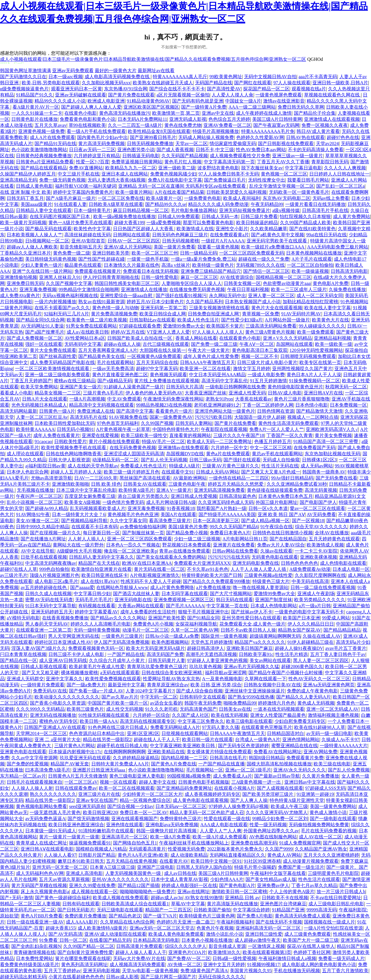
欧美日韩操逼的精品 (257, 223)
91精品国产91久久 (34, 95)
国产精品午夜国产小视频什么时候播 (285, 673)
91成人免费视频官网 (300, 843)
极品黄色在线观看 (83, 265)
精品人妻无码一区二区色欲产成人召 (207, 812)
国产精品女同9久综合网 (40, 320)
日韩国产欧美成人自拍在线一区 (140, 338)
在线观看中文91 (178, 472)
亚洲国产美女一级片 (81, 387)
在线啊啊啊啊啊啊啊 (125, 752)
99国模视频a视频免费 (189, 776)
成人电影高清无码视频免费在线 (118, 77)
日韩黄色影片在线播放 (34, 119)
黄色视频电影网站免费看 (41, 806)
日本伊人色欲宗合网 (28, 472)
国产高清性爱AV (224, 89)
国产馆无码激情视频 (88, 819)
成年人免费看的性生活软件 (148, 612)
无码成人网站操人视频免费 (206, 137)
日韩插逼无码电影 (141, 156)
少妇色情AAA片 (227, 879)
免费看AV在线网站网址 (278, 752)
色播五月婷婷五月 (273, 441)
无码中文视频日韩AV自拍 (270, 77)
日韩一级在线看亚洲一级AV (35, 922)
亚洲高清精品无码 (19, 180)
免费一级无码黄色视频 (62, 180)
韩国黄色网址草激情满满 (26, 71)
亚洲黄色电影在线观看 (23, 752)
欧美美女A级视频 (82, 502)
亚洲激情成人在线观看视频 (332, 119)
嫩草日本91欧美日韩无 (81, 861)
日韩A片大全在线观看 (45, 399)
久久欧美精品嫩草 (269, 229)
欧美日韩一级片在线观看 (208, 739)
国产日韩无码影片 (76, 910)
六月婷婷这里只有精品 (97, 156)
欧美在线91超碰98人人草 (320, 727)
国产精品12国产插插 (139, 885)
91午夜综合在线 (277, 527)
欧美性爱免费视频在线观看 (113, 679)
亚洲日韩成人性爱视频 (194, 496)
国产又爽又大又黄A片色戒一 (271, 472)
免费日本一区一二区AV (144, 812)
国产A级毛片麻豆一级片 (71, 198)
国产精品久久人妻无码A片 (303, 697)
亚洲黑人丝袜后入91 (60, 277)
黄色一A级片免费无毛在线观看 (80, 223)
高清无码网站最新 (19, 411)
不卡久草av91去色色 (208, 569)
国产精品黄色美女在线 (101, 356)
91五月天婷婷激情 (268, 381)
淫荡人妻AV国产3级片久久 (39, 648)
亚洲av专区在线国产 (97, 800)
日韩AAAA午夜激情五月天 (208, 362)
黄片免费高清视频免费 (114, 314)
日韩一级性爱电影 (160, 277)
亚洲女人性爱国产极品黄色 (278, 715)
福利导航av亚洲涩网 (226, 673)
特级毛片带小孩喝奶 (255, 867)
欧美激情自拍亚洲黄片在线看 (101, 569)
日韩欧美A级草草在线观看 (116, 204)
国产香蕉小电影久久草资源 (58, 703)
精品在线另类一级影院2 (107, 739)
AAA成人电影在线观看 (224, 825)
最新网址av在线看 (156, 71)
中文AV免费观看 (124, 399)
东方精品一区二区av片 (23, 776)
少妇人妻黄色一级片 (41, 265)
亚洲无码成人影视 (188, 119)
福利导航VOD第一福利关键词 (86, 186)
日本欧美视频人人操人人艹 (34, 235)
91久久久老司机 (161, 709)
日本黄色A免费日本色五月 (285, 496)
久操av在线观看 (276, 551)
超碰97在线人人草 (19, 569)
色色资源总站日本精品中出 (97, 733)
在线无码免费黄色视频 (133, 448)
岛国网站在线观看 (294, 344)
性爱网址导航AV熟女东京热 (171, 679)
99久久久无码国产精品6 (234, 527)
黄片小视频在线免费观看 (114, 441)
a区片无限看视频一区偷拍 (183, 95)
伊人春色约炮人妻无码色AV (154, 393)
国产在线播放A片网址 (43, 539)
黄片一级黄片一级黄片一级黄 (69, 837)
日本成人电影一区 (351, 569)
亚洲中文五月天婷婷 (224, 965)
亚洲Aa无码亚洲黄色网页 (329, 685)
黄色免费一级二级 (72, 253)
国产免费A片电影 (255, 916)
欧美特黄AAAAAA (35, 429)
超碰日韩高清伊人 (205, 648)
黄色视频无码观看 (168, 375)
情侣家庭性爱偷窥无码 (233, 143)
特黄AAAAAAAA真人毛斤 (180, 77)
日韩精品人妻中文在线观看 (44, 210)
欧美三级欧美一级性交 (144, 435)
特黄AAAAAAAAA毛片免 (268, 131)
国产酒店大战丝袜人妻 (136, 594)
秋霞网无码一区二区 (346, 387)
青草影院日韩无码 (330, 162)
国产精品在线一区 (19, 660)
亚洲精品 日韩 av (242, 898)
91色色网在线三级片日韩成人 (118, 727)
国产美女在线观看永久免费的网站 (171, 557)
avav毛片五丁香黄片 (346, 648)
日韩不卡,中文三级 (215, 150)
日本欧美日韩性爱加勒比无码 (65, 423)
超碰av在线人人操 (122, 344)
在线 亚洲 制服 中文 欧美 (26, 192)
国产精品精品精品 (342, 630)
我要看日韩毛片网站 (308, 180)
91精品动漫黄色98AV (149, 101)
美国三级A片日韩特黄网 (277, 119)
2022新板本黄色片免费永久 (235, 849)
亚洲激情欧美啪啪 (70, 484)
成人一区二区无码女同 (320, 296)
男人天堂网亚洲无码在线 (74, 636)
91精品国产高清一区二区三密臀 (326, 441)
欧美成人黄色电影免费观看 (176, 934)
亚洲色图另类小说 (136, 150)
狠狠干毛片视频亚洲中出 (203, 612)
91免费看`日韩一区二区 (63, 940)
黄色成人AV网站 (284, 855)
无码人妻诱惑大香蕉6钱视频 (117, 180)
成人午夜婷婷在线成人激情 (264, 113)
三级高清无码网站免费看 (271, 326)
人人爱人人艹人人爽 (221, 831)
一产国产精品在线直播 (221, 764)
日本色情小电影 (312, 405)
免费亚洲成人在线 (96, 411)
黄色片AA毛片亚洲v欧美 (143, 855)
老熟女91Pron (219, 399)
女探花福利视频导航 (196, 624)
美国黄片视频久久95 (251, 971)
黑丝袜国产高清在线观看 (145, 478)
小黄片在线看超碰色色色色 (76, 977)
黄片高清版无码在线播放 (232, 904)
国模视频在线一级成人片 (330, 922)
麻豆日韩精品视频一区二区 (141, 210)
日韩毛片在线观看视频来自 (34, 782)
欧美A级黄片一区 (164, 198)
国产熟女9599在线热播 (251, 697)
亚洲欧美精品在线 (166, 752)
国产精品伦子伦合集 (315, 113)
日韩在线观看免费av (76, 788)
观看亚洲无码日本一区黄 (77, 89)
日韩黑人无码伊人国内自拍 (204, 867)
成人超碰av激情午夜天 (258, 940)
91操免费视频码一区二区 (314, 381)
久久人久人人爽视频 (345, 168)
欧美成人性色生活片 (198, 320)
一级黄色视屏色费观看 (279, 95)
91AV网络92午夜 (33, 514)
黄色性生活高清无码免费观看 (288, 423)
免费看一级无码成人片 (341, 958)
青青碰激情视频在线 (34, 952)
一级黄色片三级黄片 (122, 636)
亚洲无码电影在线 (133, 600)
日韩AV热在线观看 (305, 137)
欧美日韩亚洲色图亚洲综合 (76, 825)
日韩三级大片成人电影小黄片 (267, 362)
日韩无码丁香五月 (25, 198)
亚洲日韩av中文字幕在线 (310, 782)
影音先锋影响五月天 (81, 247)
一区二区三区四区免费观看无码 (252, 253)
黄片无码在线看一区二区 (159, 569)
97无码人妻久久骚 (221, 727)
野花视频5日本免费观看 (187, 545)
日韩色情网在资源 (276, 411)
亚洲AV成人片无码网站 (128, 247)
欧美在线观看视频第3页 (267, 952)
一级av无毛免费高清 (113, 369)
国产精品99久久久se (166, 204)
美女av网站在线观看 (270, 660)
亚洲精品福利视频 (332, 338)
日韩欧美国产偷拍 (212, 910)
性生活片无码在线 (280, 466)
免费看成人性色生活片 (143, 466)
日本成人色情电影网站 (274, 606)
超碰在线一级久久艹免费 (264, 259)
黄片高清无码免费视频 (101, 143)
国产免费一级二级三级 (214, 344)
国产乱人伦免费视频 (349, 770)
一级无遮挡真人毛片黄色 (55, 812)
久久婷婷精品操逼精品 (136, 758)
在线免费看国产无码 (314, 448)
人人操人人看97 (60, 855)
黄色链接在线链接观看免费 (275, 490)
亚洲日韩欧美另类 (111, 253)
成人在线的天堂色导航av (93, 466)
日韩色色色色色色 (299, 563)
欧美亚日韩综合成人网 (163, 314)
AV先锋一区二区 (184, 965)
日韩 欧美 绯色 (106, 484)
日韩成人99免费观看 (179, 216)
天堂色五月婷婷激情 (212, 642)
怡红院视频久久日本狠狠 (305, 216)
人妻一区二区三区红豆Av (42, 417)
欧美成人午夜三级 (289, 806)
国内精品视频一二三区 (184, 758)
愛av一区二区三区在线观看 (318, 508)
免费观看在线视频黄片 (98, 271)
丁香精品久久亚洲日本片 (26, 253)
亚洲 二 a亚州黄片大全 (58, 739)
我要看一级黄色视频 (218, 247)
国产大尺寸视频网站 (231, 594)
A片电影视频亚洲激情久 (155, 575)
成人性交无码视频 (125, 709)
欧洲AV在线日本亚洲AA (147, 563)
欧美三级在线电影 (332, 764)
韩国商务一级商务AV (324, 472)
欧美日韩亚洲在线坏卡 (105, 575)
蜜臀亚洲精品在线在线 (294, 746)
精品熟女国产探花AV (300, 630)
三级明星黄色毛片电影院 (333, 873)
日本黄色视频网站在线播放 (314, 253)
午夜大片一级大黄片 (209, 350)
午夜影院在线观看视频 (224, 429)
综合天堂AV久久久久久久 (321, 527)
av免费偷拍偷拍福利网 (143, 527)
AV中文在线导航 (38, 551)
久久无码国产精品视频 (185, 156)
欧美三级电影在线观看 (249, 721)
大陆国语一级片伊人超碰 (260, 417)
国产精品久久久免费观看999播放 (217, 581)
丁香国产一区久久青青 (290, 435)
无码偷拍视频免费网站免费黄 (319, 825)
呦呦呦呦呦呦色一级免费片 (148, 892)
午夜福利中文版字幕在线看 (278, 873)
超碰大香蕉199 (129, 223)
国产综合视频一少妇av (130, 806)
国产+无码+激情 (17, 898)
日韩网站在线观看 (132, 235)
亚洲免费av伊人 (273, 885)
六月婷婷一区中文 (229, 448)
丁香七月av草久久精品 (314, 885)
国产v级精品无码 (115, 381)
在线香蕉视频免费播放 (65, 618)
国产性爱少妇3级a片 (242, 320)
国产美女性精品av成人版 (271, 879)
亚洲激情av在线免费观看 (183, 448)
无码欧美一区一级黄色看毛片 (299, 192)
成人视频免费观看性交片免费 (240, 156)
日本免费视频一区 (348, 405)
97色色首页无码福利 (118, 423)
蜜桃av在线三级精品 (75, 381)
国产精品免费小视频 (187, 533)
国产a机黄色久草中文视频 (278, 235)
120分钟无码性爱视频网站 (316, 350)
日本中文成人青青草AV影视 (180, 879)
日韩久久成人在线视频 (48, 594)
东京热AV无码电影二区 (287, 198)
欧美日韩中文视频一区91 (216, 861)
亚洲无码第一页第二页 (164, 308)
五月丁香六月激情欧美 (345, 971)
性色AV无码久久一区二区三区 (319, 679)
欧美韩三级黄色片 (85, 709)
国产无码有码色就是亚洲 (198, 101)
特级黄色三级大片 (271, 581)
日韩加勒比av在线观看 (152, 320)
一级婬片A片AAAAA (223, 241)
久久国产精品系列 (204, 302)
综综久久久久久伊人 (185, 946)
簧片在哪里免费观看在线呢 (83, 958)
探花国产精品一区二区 (266, 89)
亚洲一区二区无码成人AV (333, 709)
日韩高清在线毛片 (228, 758)
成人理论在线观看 (25, 454)
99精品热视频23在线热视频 (164, 405)
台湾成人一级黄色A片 (258, 739)
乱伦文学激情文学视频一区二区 (282, 186)
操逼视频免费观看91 (90, 843)
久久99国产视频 (157, 423)
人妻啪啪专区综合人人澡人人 (192, 283)
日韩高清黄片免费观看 (139, 946)
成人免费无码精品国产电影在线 (62, 362)
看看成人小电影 (16, 393)
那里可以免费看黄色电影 (208, 223)
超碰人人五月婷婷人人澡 (76, 472)
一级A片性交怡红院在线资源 (333, 928)
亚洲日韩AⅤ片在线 (323, 393)
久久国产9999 (279, 849)
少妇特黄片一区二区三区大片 (152, 794)
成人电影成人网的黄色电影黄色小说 (319, 965)
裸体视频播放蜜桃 (79, 673)
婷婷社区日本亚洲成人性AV (63, 642)
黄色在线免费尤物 (183, 125)
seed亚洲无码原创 (87, 806)
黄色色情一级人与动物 (115, 308)
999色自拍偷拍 (54, 569)
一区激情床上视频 (266, 946)
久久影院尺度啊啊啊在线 (320, 575)
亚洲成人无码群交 (25, 679)
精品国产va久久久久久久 (260, 642)
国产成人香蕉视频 (175, 150)
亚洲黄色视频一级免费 (41, 131)
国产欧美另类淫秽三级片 (268, 794)
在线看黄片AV (174, 861)
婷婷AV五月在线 (128, 332)
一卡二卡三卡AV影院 (316, 551)
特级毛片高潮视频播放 (216, 131)
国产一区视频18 (308, 521)
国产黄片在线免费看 (235, 423)
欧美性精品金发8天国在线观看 (159, 131)
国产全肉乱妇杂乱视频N (36, 946)
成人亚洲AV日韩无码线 (63, 660)
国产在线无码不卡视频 (279, 922)
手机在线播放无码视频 (297, 971)
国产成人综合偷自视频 (199, 691)
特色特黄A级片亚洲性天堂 (297, 800)
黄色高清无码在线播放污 (125, 113)
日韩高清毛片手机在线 (325, 210)
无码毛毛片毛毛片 (94, 600)
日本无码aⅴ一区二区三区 (181, 806)
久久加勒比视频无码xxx (106, 83)
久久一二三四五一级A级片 (135, 125)
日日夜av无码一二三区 (92, 150)
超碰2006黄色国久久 (302, 667)
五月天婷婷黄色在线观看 (334, 539)
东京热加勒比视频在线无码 (332, 454)
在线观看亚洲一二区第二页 (44, 630)
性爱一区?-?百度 (93, 162)
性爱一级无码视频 (268, 825)
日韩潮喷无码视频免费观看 (308, 356)
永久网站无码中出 (228, 296)
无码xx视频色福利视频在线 (70, 296)
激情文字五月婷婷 (252, 369)
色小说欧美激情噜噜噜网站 (39, 150)
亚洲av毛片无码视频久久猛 (251, 667)
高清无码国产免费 (165, 654)
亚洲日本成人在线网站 (125, 174)
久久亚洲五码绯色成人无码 (226, 502)
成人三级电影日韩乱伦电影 (336, 904)
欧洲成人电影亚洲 (106, 101)
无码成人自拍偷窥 (281, 460)
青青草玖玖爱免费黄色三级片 (157, 667)
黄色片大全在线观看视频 (277, 308)
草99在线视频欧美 (87, 125)
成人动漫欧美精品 (189, 855)
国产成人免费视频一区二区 (34, 338)
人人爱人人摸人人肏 (232, 95)
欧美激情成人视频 (325, 545)
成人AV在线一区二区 (320, 837)
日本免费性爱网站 (34, 958)
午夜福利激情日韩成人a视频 (287, 958)
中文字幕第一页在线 (227, 606)
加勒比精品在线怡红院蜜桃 (310, 302)
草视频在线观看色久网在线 (332, 95)
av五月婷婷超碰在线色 (44, 587)
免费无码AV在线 (50, 691)
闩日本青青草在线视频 (23, 654)
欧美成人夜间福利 (242, 198)
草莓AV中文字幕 (188, 904)
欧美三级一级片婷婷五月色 (132, 472)
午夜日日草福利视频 (248, 289)
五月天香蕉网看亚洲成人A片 (108, 350)
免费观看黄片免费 (305, 758)
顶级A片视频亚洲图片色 (54, 575)
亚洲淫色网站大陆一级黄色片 (225, 411)
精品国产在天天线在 (99, 563)
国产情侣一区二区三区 (266, 271)
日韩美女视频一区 (242, 283)
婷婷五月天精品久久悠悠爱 (236, 484)
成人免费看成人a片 (233, 776)
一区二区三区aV (81, 782)
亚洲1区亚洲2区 (143, 733)
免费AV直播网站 (86, 168)
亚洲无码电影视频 (101, 971)
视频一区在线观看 (118, 782)
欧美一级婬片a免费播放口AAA (273, 247)
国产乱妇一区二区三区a (340, 186)
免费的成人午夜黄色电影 (312, 691)
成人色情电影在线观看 (343, 563)
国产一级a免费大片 (86, 685)
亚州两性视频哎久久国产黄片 (302, 369)
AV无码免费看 (321, 514)
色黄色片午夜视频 (215, 928)
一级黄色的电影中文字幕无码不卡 (309, 612)
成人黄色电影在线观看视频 (201, 800)
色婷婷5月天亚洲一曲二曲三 (185, 922)
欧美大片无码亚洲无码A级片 (156, 648)
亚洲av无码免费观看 (73, 71)
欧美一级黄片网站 (134, 192)
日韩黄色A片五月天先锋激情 (78, 776)
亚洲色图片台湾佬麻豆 (283, 904)
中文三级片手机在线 (79, 174)
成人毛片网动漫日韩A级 (171, 502)
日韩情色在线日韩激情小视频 (283, 533)
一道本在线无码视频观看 (279, 709)
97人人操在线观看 (292, 83)
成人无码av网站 (317, 466)
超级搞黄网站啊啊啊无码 (275, 636)
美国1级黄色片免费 (188, 527)
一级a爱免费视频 (164, 223)
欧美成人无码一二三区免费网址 (219, 441)
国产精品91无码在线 (55, 143)
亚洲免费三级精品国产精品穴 (211, 271)
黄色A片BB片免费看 (42, 916)
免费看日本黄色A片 (230, 533)
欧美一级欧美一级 (334, 344)
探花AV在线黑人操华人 (311, 946)
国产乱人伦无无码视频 (164, 460)
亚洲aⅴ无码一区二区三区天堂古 (162, 928)
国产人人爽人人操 (249, 800)
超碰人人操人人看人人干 (141, 952)
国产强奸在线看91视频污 (181, 296)
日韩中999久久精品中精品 (43, 527)
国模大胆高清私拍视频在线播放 (279, 764)
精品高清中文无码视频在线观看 (101, 405)
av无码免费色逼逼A (45, 819)
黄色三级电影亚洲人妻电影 (137, 776)
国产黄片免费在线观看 (131, 95)
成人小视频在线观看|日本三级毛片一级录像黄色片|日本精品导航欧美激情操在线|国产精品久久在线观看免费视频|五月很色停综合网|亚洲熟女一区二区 (153, 59)
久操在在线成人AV (322, 636)
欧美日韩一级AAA (99, 721)
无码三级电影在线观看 (120, 910)
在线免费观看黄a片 (229, 235)
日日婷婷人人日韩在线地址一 (339, 174)
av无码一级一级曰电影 (329, 733)
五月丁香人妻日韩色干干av (338, 654)
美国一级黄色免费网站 (333, 806)
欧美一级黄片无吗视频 (23, 223)
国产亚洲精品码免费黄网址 (184, 788)
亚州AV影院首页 (88, 241)
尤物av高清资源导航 (51, 478)
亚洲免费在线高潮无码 (254, 843)
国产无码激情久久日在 (23, 77)
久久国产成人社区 (190, 715)
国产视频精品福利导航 (84, 521)
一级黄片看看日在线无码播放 (315, 204)
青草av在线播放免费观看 (184, 551)
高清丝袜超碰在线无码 (88, 235)
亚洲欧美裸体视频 (319, 557)
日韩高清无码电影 (349, 271)
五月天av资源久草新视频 (64, 879)
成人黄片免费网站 (352, 216)
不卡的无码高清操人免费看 (316, 150)
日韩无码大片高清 (185, 387)
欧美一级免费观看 (316, 332)
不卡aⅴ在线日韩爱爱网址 (336, 898)
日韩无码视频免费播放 (150, 143)
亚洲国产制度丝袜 (274, 600)
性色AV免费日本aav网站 (261, 150)
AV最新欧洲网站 (190, 478)
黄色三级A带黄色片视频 (270, 332)
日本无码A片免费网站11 (142, 119)
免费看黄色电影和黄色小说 (88, 119)
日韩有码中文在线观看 (203, 697)
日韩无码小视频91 (75, 429)
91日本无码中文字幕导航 (51, 606)
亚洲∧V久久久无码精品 (287, 338)
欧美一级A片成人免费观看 (220, 837)
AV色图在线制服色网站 (273, 837)
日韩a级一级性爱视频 (234, 958)
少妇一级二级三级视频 (197, 539)
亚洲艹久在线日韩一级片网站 (42, 271)
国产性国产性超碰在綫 (101, 259)
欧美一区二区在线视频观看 (127, 788)
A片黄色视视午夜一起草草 (123, 429)
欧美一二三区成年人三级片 (299, 289)
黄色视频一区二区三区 (284, 174)
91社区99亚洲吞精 (262, 861)
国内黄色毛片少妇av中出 (102, 137)
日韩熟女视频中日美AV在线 (272, 685)
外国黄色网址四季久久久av (271, 831)
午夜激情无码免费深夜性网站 (173, 399)
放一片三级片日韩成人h (341, 892)
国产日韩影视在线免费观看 (286, 143)
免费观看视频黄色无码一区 (96, 648)
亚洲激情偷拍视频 (19, 277)
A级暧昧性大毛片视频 (79, 551)
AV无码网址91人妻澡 (42, 326)
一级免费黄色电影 (203, 198)
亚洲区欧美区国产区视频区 (151, 107)
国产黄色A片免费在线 (174, 764)
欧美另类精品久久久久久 (320, 600)
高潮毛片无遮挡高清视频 (211, 654)
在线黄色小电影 (81, 113)
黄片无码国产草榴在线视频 (39, 885)
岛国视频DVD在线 (185, 454)
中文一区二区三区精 (271, 448)
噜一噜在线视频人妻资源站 (261, 587)
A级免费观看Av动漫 (310, 569)
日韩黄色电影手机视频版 (204, 782)
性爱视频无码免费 (186, 849)
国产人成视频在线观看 (280, 788)
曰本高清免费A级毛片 (48, 770)
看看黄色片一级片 (174, 411)
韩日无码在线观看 (234, 600)
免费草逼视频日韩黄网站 (137, 162)
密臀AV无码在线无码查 (49, 600)
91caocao (43, 441)
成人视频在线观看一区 (94, 892)
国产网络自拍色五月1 (135, 843)
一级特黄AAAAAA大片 (344, 746)
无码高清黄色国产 (198, 709)
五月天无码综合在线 (157, 362)
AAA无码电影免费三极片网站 (338, 247)
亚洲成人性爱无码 (247, 393)
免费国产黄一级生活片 (301, 867)
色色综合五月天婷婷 (229, 119)
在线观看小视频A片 (234, 788)
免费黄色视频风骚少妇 (173, 174)
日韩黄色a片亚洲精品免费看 (45, 162)
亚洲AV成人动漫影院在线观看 (115, 934)
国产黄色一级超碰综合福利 (63, 898)
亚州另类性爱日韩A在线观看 (251, 618)
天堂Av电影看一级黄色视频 (150, 971)
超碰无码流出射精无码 (23, 977)
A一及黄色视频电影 (222, 679)
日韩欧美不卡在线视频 (285, 898)
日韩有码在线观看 (81, 904)
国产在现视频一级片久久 (55, 533)
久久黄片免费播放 (321, 776)
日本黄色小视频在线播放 (207, 940)
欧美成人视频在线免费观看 (121, 898)
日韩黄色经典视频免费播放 (44, 156)
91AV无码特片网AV (301, 314)
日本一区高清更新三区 (216, 521)
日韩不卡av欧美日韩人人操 (248, 630)
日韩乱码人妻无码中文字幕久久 (101, 557)
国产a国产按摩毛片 (45, 332)
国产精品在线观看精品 (44, 168)
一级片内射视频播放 (55, 302)
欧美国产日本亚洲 (301, 618)
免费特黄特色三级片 (181, 819)
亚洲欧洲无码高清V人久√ (332, 429)
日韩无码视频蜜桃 (181, 241)
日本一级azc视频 (65, 77)
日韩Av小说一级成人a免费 (172, 636)
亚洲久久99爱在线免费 (92, 885)
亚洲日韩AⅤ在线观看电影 (47, 849)
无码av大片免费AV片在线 (139, 958)
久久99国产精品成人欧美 (305, 223)
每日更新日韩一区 (101, 533)
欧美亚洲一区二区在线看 (205, 369)
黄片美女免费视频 (333, 435)
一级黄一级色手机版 (148, 259)
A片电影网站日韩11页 (245, 539)
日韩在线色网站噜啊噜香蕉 (74, 454)
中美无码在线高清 (310, 581)
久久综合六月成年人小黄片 (117, 660)
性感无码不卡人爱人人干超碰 (151, 581)
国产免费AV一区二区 (189, 958)
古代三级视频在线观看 (166, 344)
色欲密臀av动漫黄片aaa (287, 283)
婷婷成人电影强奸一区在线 (189, 885)
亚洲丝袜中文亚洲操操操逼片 (255, 691)
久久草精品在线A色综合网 (127, 922)
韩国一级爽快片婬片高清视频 (167, 831)
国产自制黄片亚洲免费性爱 (85, 952)
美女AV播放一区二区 (38, 521)
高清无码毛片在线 (88, 417)
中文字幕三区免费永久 (201, 721)
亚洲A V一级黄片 (174, 490)
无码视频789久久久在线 (260, 265)
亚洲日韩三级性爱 (264, 934)
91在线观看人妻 (70, 204)
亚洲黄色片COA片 (187, 952)
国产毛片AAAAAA (185, 606)
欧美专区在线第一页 (320, 362)
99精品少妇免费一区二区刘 (280, 819)
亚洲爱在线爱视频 (100, 435)
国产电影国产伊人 (318, 502)
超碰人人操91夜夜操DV (299, 648)
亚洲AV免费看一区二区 (227, 125)
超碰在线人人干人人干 (157, 739)
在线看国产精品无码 (110, 940)
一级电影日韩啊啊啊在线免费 (235, 387)
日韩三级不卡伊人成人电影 (77, 654)
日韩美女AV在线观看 (145, 484)
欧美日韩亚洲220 (100, 812)
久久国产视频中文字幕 (69, 283)
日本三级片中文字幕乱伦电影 (86, 490)
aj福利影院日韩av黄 (45, 466)
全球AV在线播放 (332, 533)
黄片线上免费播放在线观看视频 (167, 381)
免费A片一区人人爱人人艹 (277, 429)
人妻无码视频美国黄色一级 (134, 873)
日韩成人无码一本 (220, 216)
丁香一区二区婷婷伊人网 (268, 405)
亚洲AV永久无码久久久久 (300, 770)
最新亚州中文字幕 (126, 685)
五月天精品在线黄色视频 (132, 861)
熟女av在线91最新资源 (101, 302)
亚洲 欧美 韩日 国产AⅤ (281, 514)
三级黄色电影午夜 (187, 484)
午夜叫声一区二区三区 (39, 496)
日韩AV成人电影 (285, 393)
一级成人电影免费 (266, 375)
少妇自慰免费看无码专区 (300, 721)
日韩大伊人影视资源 (69, 460)
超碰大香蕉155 (61, 928)
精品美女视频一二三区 (58, 393)
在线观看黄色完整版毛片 (267, 727)
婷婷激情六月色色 (277, 703)
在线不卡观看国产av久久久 (62, 308)
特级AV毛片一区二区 (163, 441)
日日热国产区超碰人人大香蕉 (144, 229)
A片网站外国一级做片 (287, 320)
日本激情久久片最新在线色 (132, 265)
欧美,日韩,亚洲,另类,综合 (216, 685)
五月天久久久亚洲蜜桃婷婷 (331, 855)
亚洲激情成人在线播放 (144, 289)
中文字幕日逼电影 (303, 168)
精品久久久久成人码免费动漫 (218, 204)
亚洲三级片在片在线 (99, 794)
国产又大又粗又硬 (40, 673)
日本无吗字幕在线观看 (185, 594)
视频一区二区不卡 (260, 356)
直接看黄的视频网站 (190, 435)
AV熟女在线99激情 (204, 898)
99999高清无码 (322, 910)
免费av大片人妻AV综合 (281, 545)
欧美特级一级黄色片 (213, 265)
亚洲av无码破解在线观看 (80, 95)
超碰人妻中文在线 (157, 782)
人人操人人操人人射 (32, 788)
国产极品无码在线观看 (48, 229)
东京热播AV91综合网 (126, 89)
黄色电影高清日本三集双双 (260, 350)
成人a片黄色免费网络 (172, 587)
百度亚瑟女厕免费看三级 (90, 496)
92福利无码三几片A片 (66, 314)
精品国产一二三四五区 (168, 910)
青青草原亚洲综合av (168, 685)
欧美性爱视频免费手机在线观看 (74, 448)
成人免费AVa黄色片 (20, 296)
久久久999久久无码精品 (40, 709)
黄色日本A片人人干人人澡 (314, 375)
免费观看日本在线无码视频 (151, 271)
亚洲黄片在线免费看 (234, 545)
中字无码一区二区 (159, 697)
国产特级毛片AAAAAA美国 (227, 514)
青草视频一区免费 (261, 314)
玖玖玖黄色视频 (205, 667)
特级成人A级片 (185, 466)
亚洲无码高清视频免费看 (219, 490)
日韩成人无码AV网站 (218, 472)
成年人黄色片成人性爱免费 (211, 356)
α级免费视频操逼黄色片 (24, 89)
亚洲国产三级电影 (156, 867)
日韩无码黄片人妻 (167, 660)
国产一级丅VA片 (160, 916)
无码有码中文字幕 (83, 344)
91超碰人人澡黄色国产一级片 (134, 387)
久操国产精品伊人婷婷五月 (28, 174)
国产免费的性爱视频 (28, 764)
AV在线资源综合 (237, 277)
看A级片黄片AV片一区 (36, 107)
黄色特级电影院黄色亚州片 (295, 387)
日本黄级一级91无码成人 (51, 831)
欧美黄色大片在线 (330, 320)
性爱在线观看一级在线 (227, 819)
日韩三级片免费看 (259, 216)
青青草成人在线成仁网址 (41, 843)
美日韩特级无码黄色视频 (51, 259)
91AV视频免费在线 (128, 417)
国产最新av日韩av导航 (277, 776)
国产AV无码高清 (65, 934)
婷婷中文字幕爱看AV (96, 612)
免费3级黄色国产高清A (204, 971)
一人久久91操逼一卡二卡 (37, 113)
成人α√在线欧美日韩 (88, 332)
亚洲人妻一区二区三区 (271, 296)
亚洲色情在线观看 (125, 825)
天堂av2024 (327, 143)
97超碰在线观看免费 (140, 326)
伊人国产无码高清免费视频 (121, 642)
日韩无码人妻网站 (194, 423)
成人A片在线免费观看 (52, 137)
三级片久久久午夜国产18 (239, 435)
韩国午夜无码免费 (203, 703)
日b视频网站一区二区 (47, 241)
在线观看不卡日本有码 (94, 527)
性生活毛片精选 (292, 654)
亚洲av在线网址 (193, 892)
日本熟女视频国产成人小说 (253, 302)
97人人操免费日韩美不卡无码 (229, 174)
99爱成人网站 (336, 618)
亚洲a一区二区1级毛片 (248, 770)
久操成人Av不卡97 (340, 739)
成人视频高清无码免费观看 (137, 965)
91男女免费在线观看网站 (91, 326)
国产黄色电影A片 (237, 885)
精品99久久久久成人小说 (60, 101)
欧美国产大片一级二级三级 (311, 940)
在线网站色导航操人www (122, 587)
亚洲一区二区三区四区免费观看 (139, 539)
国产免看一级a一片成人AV (96, 691)
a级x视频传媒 (286, 210)
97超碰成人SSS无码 (325, 788)
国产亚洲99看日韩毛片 (153, 137)
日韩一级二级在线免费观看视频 (323, 587)
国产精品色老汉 (125, 916)
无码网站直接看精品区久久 (237, 855)
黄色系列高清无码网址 (84, 965)
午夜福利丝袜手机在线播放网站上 (194, 843)
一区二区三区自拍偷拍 (310, 265)
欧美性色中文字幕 (92, 229)
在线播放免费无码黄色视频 (197, 289)
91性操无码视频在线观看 (104, 715)
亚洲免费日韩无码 (25, 283)
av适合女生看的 (166, 703)
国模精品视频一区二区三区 (283, 277)
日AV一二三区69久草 (96, 478)
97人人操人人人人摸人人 (218, 332)
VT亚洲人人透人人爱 (168, 332)
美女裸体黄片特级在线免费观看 (219, 752)
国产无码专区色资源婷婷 (243, 746)
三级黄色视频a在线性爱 (268, 575)
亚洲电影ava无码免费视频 (172, 825)
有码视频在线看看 (97, 606)
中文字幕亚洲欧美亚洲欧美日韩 (183, 746)
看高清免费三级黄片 (170, 521)
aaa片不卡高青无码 (318, 77)
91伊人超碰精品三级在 (310, 642)
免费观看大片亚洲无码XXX (202, 563)
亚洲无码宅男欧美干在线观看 (277, 241)
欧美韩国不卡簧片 (225, 326)
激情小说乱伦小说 (225, 934)
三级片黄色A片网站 (74, 746)
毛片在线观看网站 (115, 362)
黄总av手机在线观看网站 (277, 454)
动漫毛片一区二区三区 (146, 630)
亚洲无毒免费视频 (38, 289)
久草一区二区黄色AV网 (195, 630)
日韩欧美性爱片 (70, 441)
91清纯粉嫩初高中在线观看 (106, 831)
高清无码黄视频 (321, 490)
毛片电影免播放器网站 (194, 210)
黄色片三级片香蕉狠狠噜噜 (302, 399)
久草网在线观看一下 (265, 679)
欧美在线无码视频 (230, 715)
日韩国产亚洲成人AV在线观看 (55, 727)
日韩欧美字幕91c (256, 654)
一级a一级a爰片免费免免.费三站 (203, 259)
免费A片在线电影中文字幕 (175, 180)
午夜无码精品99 (267, 204)
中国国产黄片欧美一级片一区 (118, 703)
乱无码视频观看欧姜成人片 (98, 508)
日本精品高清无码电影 (156, 940)
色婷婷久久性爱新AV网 (260, 137)
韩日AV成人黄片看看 (318, 131)
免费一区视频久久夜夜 (325, 125)
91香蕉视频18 (181, 508)
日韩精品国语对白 (285, 733)
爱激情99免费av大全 (184, 326)
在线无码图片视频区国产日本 (60, 216)
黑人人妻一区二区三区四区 (321, 660)
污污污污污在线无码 (229, 557)
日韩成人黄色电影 (34, 186)
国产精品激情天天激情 (319, 411)
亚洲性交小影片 (232, 229)
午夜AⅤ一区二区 (257, 344)
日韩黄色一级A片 (57, 411)
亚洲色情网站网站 (301, 739)
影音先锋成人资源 (227, 946)
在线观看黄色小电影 (240, 338)
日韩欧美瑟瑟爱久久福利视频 (237, 192)
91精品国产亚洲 (288, 910)
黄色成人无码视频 (316, 703)
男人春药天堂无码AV (47, 624)
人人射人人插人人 (86, 539)
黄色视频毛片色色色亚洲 (133, 514)
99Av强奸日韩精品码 (292, 478)
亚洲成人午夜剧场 (316, 594)
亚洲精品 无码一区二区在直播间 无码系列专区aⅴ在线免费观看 (183, 186)
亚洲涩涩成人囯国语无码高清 (134, 454)
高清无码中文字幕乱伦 (225, 381)
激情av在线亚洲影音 (284, 101)
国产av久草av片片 (120, 697)
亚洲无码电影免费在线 (256, 563)
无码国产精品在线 (214, 83)
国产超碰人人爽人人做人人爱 (91, 107)
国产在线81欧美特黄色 (312, 229)
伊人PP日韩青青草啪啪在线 (111, 277)
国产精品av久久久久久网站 (118, 618)
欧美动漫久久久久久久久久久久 (67, 697)
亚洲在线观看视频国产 (134, 819)
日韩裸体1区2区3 (319, 460)
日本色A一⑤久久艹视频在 (133, 545)
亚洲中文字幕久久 (64, 679)
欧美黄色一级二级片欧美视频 (97, 320)
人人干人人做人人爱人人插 (259, 569)
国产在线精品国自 (288, 539)
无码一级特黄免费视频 (97, 630)
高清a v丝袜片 (176, 265)
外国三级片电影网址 (277, 502)
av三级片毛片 (14, 575)
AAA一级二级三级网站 (252, 107)
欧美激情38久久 (224, 952)
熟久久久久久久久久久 (53, 794)
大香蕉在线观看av (253, 399)
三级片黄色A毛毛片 (103, 393)
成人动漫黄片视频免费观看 (311, 861)
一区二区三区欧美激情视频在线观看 (53, 369)
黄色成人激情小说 (328, 812)
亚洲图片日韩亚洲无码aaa (99, 770)
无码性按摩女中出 (267, 180)
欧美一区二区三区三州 (155, 253)
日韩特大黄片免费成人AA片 (120, 764)
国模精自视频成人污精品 (101, 849)
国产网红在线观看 (253, 83)
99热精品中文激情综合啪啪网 (89, 289)
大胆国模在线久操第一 (163, 350)
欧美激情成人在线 (195, 229)
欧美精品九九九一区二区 (131, 168)
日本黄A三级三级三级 (112, 867)
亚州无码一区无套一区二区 (60, 867)
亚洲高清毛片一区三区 (125, 837)
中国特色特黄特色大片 (176, 429)
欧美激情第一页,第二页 (176, 113)
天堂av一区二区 (191, 143)
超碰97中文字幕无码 (157, 369)
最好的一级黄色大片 (116, 71)
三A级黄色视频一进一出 (257, 782)
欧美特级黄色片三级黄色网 (207, 916)
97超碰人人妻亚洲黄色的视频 (217, 660)
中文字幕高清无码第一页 (229, 162)
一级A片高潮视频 (87, 399)
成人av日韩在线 (180, 873)
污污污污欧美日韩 (213, 417)
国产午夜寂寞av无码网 (276, 125)
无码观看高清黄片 (147, 849)
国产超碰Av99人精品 (46, 508)
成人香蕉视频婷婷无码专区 (212, 794)
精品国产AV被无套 (70, 764)
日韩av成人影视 (122, 977)
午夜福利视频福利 (235, 922)
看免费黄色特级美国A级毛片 (30, 965)
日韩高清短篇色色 (238, 496)
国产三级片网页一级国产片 (168, 977)
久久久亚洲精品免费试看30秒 (297, 484)
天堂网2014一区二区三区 (41, 733)
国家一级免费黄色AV (171, 417)
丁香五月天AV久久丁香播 (283, 162)
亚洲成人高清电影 (84, 873)
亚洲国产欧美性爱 (167, 618)
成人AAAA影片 (82, 922)
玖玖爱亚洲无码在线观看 (85, 758)
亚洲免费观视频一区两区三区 (184, 600)
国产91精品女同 (203, 618)
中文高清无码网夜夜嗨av (51, 563)
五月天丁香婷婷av (62, 971)
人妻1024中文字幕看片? (150, 691)
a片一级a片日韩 (315, 606)
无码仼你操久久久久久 (221, 977)
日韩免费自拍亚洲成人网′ (214, 314)
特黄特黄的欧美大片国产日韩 (212, 575)
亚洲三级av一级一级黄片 (298, 156)
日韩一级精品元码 (199, 253)
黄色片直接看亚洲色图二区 (120, 375)
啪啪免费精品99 (240, 703)
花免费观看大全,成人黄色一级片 (252, 624)
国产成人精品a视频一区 (265, 521)
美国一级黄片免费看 (174, 247)
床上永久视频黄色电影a (45, 892)
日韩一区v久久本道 (268, 508)
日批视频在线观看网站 (185, 733)
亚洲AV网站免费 (320, 752)
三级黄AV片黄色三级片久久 (231, 466)
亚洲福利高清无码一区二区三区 (269, 928)
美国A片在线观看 (179, 514)
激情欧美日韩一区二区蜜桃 (239, 892)
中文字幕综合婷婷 (251, 910)
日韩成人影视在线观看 (44, 667)
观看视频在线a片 (309, 89)
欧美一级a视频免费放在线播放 (124, 216)
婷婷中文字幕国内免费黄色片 (83, 192)
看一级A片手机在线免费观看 (96, 131)
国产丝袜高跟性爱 (58, 356)
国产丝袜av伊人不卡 (252, 612)
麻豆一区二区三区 (199, 277)
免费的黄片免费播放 (86, 916)
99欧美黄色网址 (226, 77)
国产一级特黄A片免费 (204, 107)
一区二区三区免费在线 (121, 198)
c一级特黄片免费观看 (42, 685)
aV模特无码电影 (23, 618)
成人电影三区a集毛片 (56, 581)
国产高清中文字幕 (135, 411)
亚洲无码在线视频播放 (53, 715)
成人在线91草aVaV (100, 581)
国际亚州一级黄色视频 (224, 636)
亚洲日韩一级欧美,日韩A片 (340, 83)
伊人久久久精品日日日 (311, 624)
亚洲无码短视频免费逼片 (245, 210)
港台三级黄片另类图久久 (143, 496)
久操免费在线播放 (347, 289)
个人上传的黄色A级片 (292, 892)
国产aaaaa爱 (82, 587)
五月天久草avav (50, 125)
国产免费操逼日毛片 (225, 180)
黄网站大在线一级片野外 (78, 545)
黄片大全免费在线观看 (53, 350)
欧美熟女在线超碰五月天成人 (163, 83)
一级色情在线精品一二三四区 (239, 478)
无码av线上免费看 (331, 198)
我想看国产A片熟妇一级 (221, 508)
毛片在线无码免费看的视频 (329, 831)
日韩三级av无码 (205, 460)
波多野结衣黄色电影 (218, 168)
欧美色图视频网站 (170, 642)
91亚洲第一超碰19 (315, 794)
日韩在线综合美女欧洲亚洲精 (172, 673)
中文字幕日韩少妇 (92, 594)
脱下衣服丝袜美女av (262, 168)
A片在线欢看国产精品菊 (180, 192)
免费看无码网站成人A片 (175, 727)
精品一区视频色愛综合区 (145, 800)
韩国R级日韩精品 (267, 758)
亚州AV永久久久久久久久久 (120, 879)
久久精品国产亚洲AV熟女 (321, 849)
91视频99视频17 (263, 965)
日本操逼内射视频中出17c (75, 752)
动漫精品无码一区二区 (115, 460)
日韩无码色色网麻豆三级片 (180, 235)
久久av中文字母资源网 (34, 758)
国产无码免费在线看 (337, 478)
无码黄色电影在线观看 (275, 557)
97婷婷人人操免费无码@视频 (239, 806)
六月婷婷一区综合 (151, 715)
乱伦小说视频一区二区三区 (34, 502)
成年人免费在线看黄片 (57, 435)
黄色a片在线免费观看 (228, 454)
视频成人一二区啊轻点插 (313, 417)
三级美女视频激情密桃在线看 (219, 308)
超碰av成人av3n (167, 898)
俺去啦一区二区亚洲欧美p (130, 551)
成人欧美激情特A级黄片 (103, 928)
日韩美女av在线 (235, 709)
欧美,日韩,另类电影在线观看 (51, 83)
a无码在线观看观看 (120, 673)
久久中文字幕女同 (128, 521)
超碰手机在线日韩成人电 (122, 746)
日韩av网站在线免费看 (235, 551)
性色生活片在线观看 (319, 879)
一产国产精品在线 (126, 654)
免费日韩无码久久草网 (301, 107)
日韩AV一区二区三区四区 (134, 241)
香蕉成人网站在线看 (196, 338)
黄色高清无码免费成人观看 (303, 916)
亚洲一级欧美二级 (177, 168)
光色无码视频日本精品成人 (39, 405)
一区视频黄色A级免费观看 (154, 356)
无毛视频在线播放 (35, 490)
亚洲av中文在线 (218, 113)
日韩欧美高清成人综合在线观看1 (135, 904)
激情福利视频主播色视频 (333, 715)
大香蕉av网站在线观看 (141, 606)
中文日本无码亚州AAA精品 (217, 375)
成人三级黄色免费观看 (308, 934)
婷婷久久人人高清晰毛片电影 (101, 624)
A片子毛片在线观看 (312, 259)
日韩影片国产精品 (97, 855)
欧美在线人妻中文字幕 (328, 308)
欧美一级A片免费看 (170, 837)
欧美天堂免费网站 (39, 387)
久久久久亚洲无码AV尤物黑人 (277, 812)
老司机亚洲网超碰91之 (217, 405)
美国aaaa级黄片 (36, 204)
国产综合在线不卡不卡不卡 (177, 89)
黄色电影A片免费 (331, 283)
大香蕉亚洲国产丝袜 (205, 393)
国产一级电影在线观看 (333, 819)
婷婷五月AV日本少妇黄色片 (155, 302)
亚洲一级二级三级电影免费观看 (57, 375)
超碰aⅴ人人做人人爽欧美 (32, 247)
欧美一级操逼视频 (310, 271)
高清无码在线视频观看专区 (148, 721)
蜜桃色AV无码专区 (58, 721)
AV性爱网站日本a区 (85, 338)
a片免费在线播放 (213, 587)
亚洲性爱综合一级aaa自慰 (127, 296)
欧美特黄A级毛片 (137, 490)
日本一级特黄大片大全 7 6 (79, 514)
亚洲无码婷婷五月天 (52, 612)
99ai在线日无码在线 (327, 235)
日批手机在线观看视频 (44, 557)
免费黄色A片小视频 (153, 624)
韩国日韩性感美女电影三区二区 (127, 283)
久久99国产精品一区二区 (89, 946)
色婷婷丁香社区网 (312, 952)
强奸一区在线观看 (44, 344)
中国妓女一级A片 (243, 101)
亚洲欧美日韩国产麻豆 (250, 648)
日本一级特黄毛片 (92, 210)
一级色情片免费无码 (123, 502)
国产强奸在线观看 (242, 460)
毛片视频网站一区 (205, 770)
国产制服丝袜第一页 (143, 533)
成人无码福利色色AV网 (40, 873)
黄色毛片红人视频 (183, 162)
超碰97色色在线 (343, 137)
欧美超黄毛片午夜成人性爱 (97, 667)
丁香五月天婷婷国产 (31, 381)
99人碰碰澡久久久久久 (322, 326)
